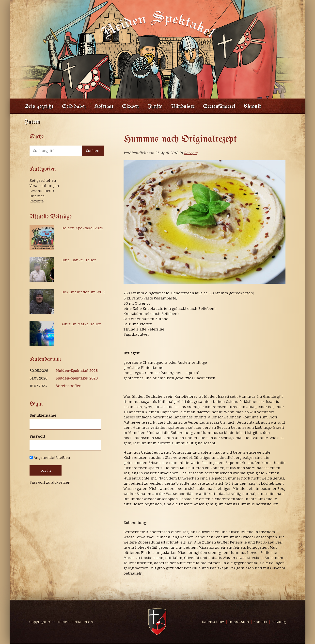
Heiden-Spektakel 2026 (82, 228)
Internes (37, 196)
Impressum (239, 622)
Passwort (37, 436)
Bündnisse (183, 107)
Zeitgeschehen (43, 180)
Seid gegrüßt (39, 107)
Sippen (130, 107)
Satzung (279, 622)
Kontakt (260, 622)
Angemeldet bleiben (50, 457)
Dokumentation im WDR (83, 292)
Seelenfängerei (219, 107)
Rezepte (191, 153)
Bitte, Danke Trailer (79, 260)
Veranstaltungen (44, 186)
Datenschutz (213, 622)
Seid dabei (74, 107)
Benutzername (43, 415)
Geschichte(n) (42, 191)
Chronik (253, 107)
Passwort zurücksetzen (50, 482)
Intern (32, 122)
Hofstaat (104, 107)
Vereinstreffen (69, 386)
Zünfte (155, 107)
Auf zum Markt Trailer (81, 324)
